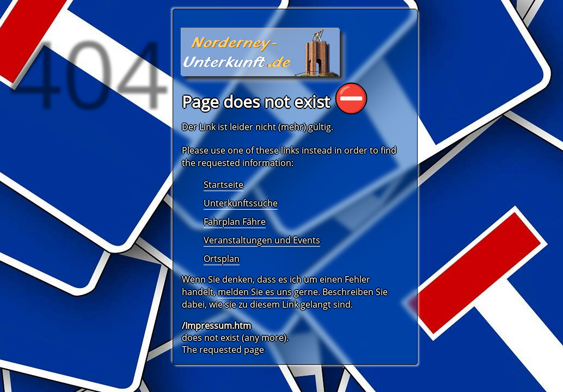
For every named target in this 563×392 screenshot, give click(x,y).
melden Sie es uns (255, 292)
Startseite (224, 185)
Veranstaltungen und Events (262, 240)
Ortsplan (222, 259)
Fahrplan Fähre (235, 222)
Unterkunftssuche (241, 203)
